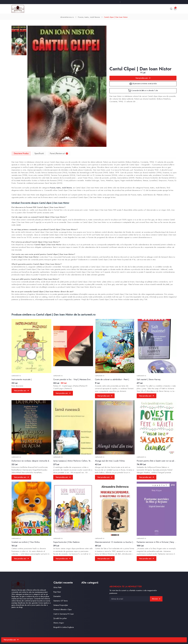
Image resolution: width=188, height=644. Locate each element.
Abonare (156, 599)
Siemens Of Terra (60, 601)
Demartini (57, 596)
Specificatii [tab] (39, 153)
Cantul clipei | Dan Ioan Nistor (116, 17)
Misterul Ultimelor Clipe (63, 609)
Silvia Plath (57, 587)
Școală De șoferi (60, 618)
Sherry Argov (59, 623)
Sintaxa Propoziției (61, 605)
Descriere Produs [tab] (21, 153)
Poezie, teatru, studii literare (89, 17)
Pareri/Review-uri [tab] (59, 153)
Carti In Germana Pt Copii (64, 614)
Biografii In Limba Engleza (64, 627)
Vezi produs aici (143, 78)
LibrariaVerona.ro (67, 17)
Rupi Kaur (57, 592)
